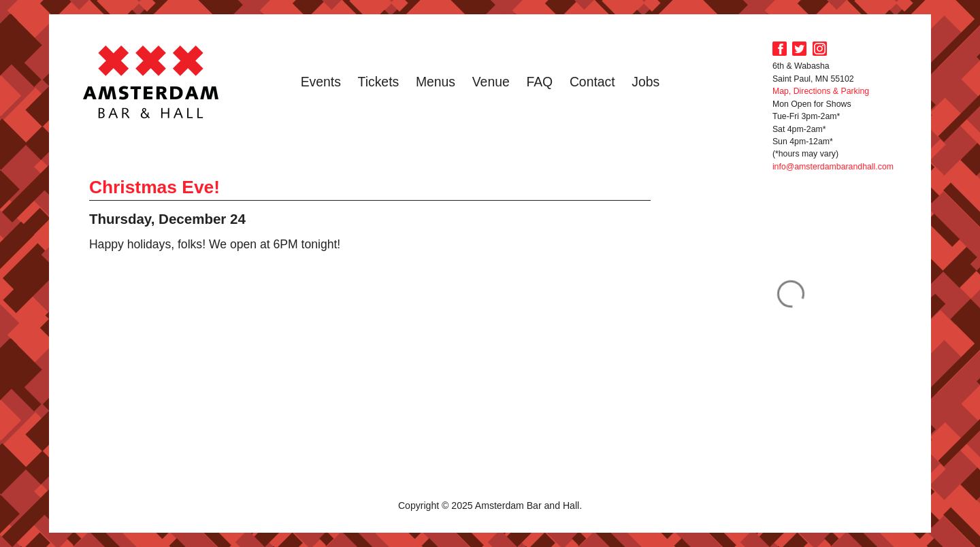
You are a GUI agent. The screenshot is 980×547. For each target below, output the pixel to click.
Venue (491, 82)
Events (321, 82)
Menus (436, 82)
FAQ (539, 82)
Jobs (646, 82)
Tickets (379, 82)
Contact (592, 82)
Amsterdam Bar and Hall (151, 82)
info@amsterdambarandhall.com (833, 167)
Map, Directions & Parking (821, 91)
